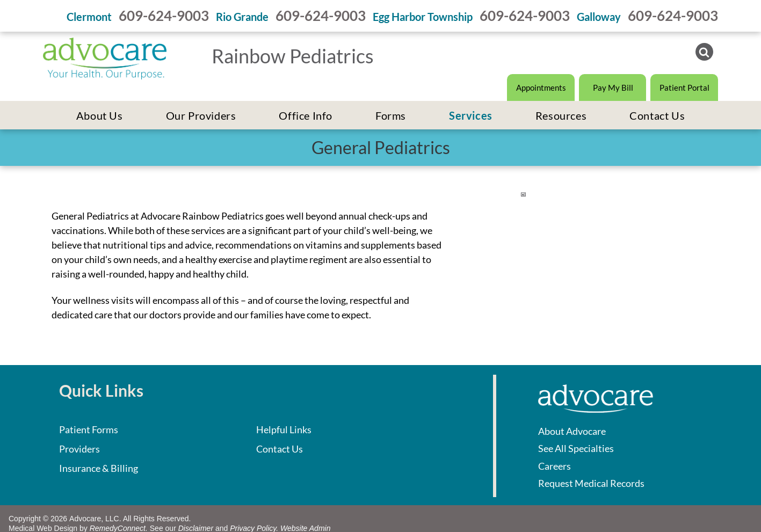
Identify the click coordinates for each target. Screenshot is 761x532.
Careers (555, 466)
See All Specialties (576, 448)
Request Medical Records (591, 483)
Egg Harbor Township (423, 17)
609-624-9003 (164, 16)
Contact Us (280, 449)
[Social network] (704, 53)
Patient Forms (89, 429)
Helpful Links (284, 429)
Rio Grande (242, 17)
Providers (79, 449)
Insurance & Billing (99, 468)
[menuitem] (100, 115)
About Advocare (572, 431)
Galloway (599, 17)
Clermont (89, 17)
